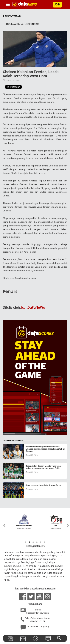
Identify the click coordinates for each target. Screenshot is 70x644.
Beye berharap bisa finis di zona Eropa (43, 485)
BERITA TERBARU (12, 16)
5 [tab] (41, 542)
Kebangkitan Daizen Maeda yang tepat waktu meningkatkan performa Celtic (43, 467)
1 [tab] (26, 542)
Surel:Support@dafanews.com (35, 612)
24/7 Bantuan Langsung (35, 628)
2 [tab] (29, 542)
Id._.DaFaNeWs (33, 308)
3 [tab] (33, 542)
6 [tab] (44, 542)
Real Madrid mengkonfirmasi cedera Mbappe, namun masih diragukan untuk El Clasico (45, 449)
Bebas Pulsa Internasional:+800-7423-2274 (35, 620)
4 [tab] (37, 542)
